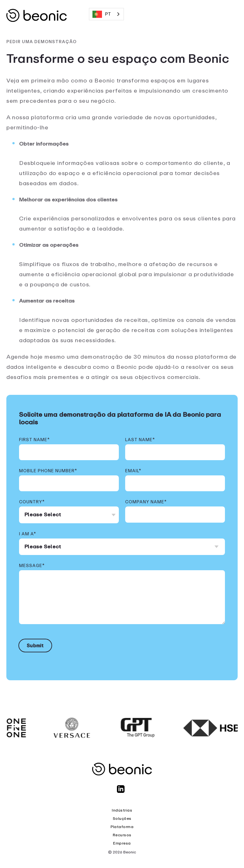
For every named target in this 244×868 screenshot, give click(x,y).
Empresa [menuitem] (122, 843)
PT (102, 14)
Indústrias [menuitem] (122, 810)
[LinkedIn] (122, 792)
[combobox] (106, 14)
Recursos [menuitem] (122, 835)
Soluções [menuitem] (122, 819)
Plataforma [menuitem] (122, 827)
